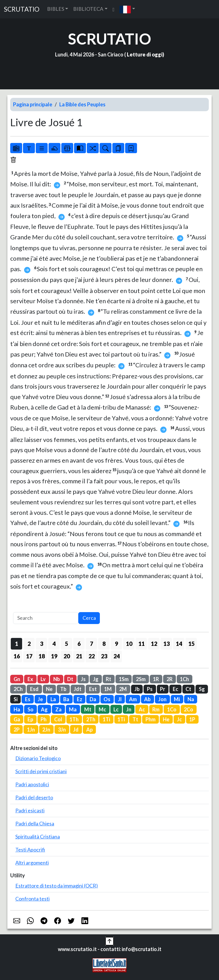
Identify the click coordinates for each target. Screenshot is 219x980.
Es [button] (28, 699)
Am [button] (133, 699)
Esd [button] (34, 689)
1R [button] (156, 679)
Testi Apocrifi (30, 850)
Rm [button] (156, 709)
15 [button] (191, 644)
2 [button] (29, 644)
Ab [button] (147, 699)
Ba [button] (66, 699)
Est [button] (93, 689)
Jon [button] (162, 699)
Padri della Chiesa (35, 823)
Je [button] (40, 699)
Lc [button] (116, 709)
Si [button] (16, 699)
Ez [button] (80, 699)
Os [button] (107, 699)
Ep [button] (30, 719)
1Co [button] (172, 709)
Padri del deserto (34, 797)
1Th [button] (74, 719)
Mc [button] (102, 709)
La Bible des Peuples (82, 104)
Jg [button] (96, 679)
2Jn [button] (46, 730)
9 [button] (116, 644)
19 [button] (54, 656)
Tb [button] (63, 689)
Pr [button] (163, 689)
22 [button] (92, 656)
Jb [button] (137, 689)
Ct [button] (188, 689)
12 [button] (154, 644)
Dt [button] (70, 679)
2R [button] (169, 679)
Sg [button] (202, 689)
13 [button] (167, 644)
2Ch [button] (18, 689)
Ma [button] (73, 709)
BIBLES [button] (56, 9)
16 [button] (17, 656)
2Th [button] (91, 719)
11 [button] (142, 644)
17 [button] (29, 656)
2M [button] (123, 689)
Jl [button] (120, 699)
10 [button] (129, 644)
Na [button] (191, 699)
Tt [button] (135, 719)
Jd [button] (76, 730)
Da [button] (93, 699)
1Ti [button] (106, 719)
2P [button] (17, 730)
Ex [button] (30, 679)
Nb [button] (57, 679)
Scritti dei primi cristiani (41, 771)
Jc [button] (179, 719)
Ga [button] (17, 719)
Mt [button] (88, 709)
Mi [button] (177, 699)
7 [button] (91, 644)
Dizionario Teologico (38, 758)
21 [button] (79, 656)
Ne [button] (49, 689)
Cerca (89, 618)
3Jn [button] (62, 730)
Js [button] (83, 679)
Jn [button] (129, 709)
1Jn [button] (31, 730)
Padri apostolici (32, 784)
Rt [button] (109, 679)
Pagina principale (33, 104)
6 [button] (79, 644)
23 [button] (104, 656)
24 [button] (117, 656)
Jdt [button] (78, 689)
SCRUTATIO (22, 9)
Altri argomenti (32, 863)
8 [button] (104, 644)
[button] (127, 9)
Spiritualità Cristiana (38, 836)
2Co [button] (189, 709)
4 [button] (54, 644)
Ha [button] (17, 709)
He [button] (166, 719)
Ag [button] (44, 709)
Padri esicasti (30, 810)
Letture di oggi (145, 54)
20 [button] (67, 656)
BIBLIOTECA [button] (88, 9)
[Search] (46, 618)
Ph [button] (44, 719)
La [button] (53, 699)
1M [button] (108, 689)
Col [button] (58, 719)
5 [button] (67, 644)
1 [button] (17, 644)
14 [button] (179, 644)
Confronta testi (32, 899)
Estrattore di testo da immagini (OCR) (57, 886)
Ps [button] (150, 689)
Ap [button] (90, 730)
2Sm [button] (141, 679)
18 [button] (42, 656)
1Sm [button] (124, 679)
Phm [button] (150, 719)
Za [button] (58, 709)
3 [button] (42, 644)
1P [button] (192, 719)
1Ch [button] (184, 679)
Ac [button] (142, 709)
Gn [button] (17, 679)
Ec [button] (175, 689)
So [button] (30, 709)
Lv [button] (43, 679)
